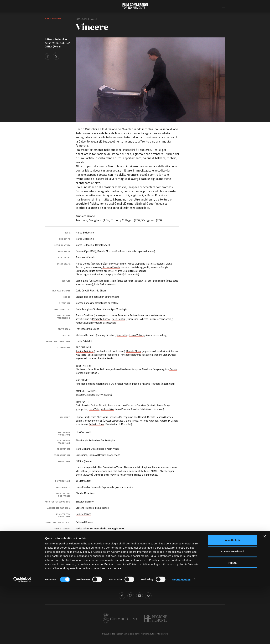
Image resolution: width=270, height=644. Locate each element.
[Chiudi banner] (265, 594)
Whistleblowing (173, 585)
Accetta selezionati (232, 609)
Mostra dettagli (181, 637)
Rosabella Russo (101, 319)
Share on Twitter (56, 56)
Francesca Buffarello (129, 315)
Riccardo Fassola (111, 267)
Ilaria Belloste (102, 284)
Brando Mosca (83, 297)
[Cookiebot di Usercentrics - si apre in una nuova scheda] (22, 637)
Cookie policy (155, 585)
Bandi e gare (116, 585)
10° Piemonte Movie (101, 532)
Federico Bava (97, 424)
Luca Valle (94, 409)
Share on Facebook (48, 56)
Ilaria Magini (110, 281)
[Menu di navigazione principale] (224, 6)
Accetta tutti (233, 598)
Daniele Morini (134, 351)
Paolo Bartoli (102, 508)
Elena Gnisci (169, 355)
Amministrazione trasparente (93, 585)
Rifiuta (233, 620)
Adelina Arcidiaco (85, 351)
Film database (54, 19)
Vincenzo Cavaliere (136, 405)
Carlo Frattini (83, 405)
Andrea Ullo (121, 271)
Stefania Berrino (157, 281)
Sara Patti (122, 335)
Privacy (141, 585)
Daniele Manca (83, 514)
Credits (187, 585)
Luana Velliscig (137, 335)
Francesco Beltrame (130, 355)
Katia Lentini (119, 319)
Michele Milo (107, 409)
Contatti (130, 585)
